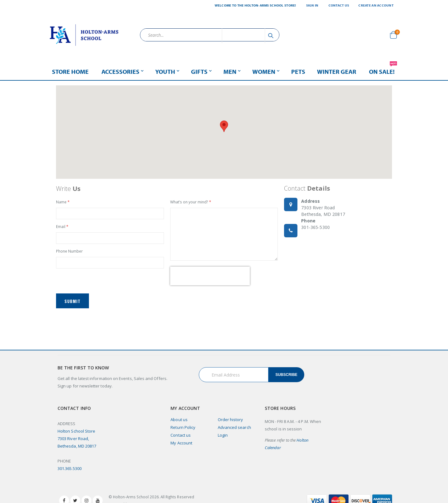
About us (179, 422)
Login (223, 437)
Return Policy (183, 429)
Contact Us (339, 5)
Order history (231, 422)
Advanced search (234, 429)
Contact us (181, 437)
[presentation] (210, 278)
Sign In (312, 5)
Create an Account (376, 5)
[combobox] (210, 35)
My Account (181, 445)
